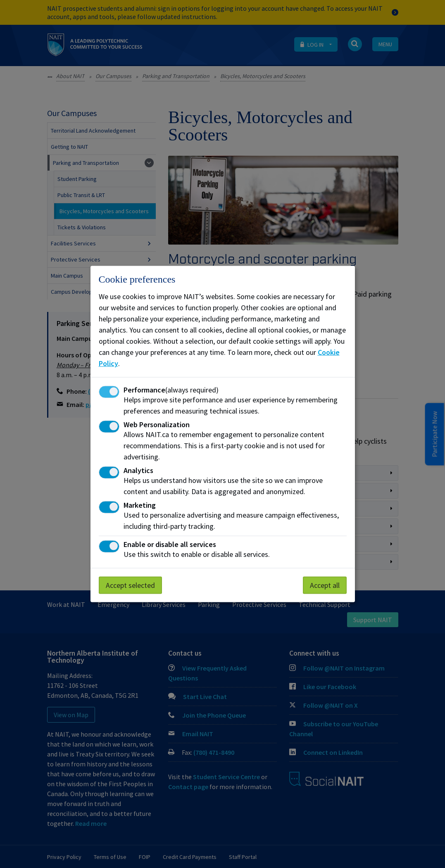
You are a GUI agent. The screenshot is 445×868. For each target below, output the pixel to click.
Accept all (325, 585)
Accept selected (130, 585)
